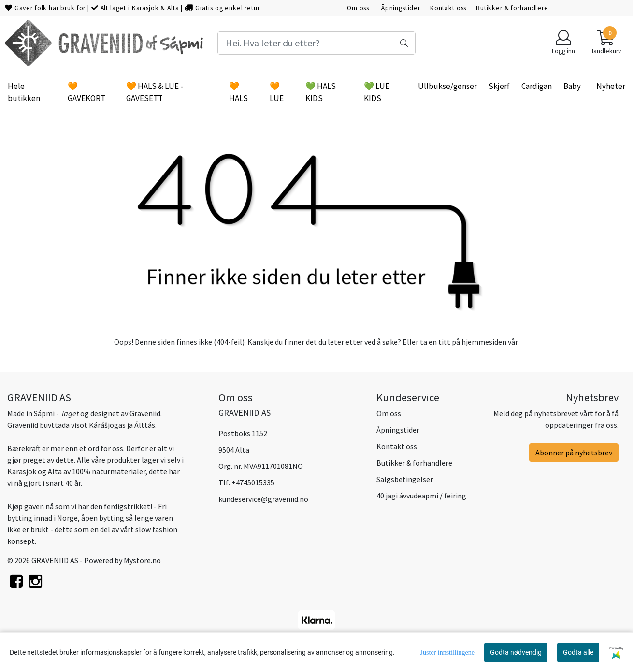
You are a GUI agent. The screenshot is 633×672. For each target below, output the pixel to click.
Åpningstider (401, 8)
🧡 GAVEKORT (86, 92)
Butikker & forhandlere (512, 8)
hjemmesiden (484, 342)
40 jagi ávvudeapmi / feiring (421, 496)
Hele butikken (24, 92)
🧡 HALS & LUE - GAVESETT (155, 92)
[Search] (316, 43)
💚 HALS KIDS (321, 92)
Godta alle (578, 652)
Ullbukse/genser (447, 86)
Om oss (359, 8)
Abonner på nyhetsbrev (574, 453)
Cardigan (537, 86)
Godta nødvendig (516, 652)
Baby (572, 86)
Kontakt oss (448, 8)
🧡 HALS (238, 92)
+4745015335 (253, 482)
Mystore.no (142, 560)
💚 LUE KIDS (377, 92)
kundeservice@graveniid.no (263, 499)
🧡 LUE (277, 92)
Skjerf (499, 86)
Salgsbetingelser (405, 479)
